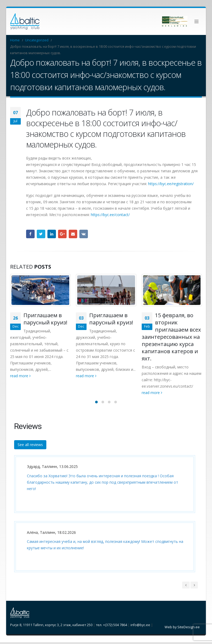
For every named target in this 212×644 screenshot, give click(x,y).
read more (20, 376)
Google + (62, 234)
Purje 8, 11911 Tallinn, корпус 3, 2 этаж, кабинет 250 (51, 627)
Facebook (30, 234)
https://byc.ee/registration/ (171, 184)
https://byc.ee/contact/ (110, 215)
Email (73, 234)
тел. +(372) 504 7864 (111, 627)
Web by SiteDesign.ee (182, 629)
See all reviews (30, 446)
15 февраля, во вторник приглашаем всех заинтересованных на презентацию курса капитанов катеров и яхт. (171, 337)
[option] (103, 520)
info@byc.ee (140, 627)
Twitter (41, 234)
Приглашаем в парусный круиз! (45, 319)
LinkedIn (52, 234)
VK (84, 234)
